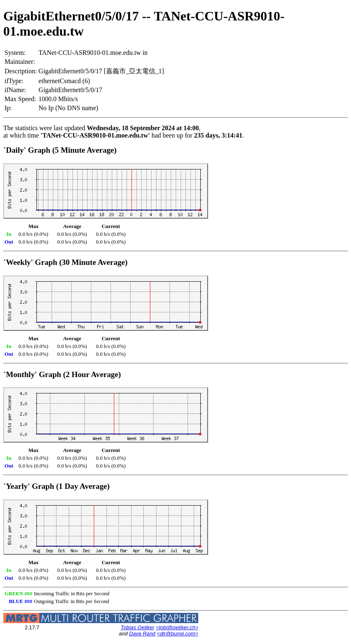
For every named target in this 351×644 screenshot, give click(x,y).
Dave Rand (142, 634)
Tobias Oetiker (138, 627)
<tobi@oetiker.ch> (177, 627)
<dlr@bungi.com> (178, 634)
